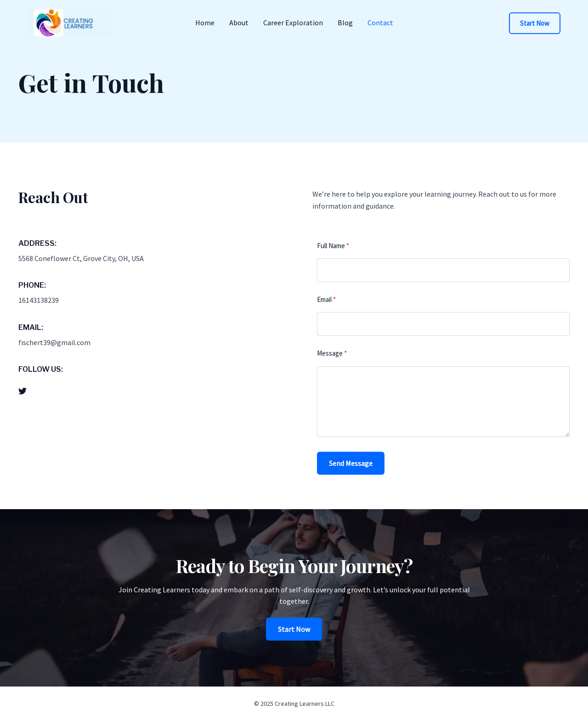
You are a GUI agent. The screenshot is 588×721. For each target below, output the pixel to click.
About (239, 23)
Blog (345, 23)
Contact (380, 23)
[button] (535, 23)
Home (205, 23)
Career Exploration (293, 23)
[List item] (23, 391)
